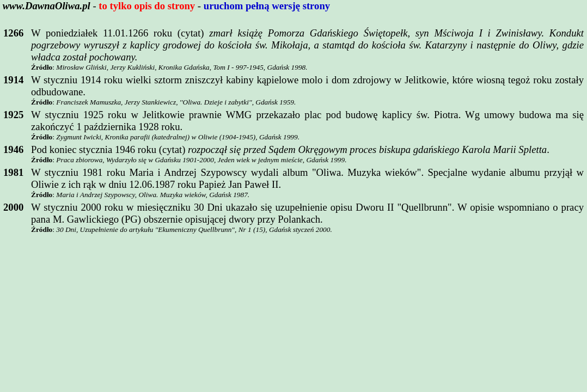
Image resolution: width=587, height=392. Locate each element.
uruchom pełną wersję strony (267, 6)
